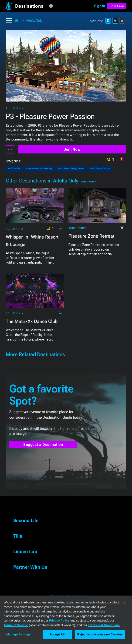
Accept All (57, 634)
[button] (32, 6)
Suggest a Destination (43, 445)
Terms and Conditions (104, 625)
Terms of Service (16, 625)
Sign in (100, 6)
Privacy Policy (59, 620)
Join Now (72, 149)
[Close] (125, 603)
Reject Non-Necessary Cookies (100, 634)
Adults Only (34, 20)
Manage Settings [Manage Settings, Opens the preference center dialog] (19, 634)
